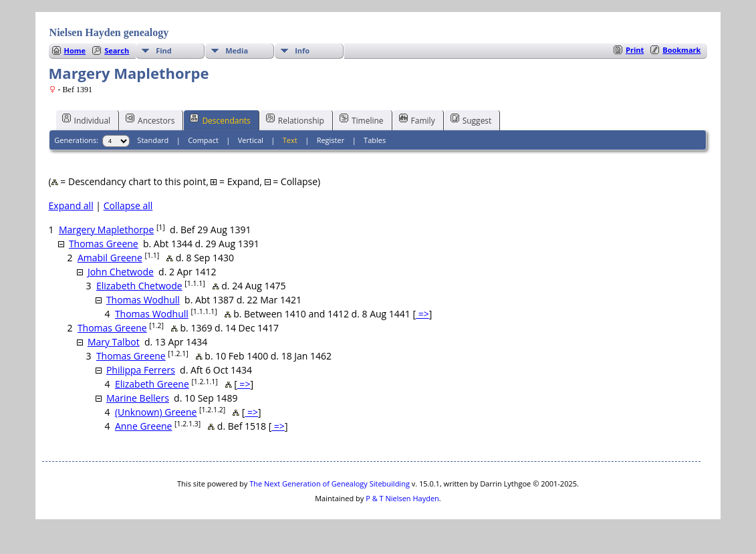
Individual (87, 120)
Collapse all (128, 205)
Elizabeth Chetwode (139, 286)
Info (302, 50)
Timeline (362, 120)
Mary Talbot (114, 342)
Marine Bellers (138, 398)
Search (117, 50)
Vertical (251, 140)
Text (290, 140)
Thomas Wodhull (143, 300)
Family (417, 120)
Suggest (471, 120)
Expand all (71, 205)
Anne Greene (144, 426)
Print (635, 50)
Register (331, 140)
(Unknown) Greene (156, 412)
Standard (153, 140)
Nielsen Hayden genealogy (109, 32)
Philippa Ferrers (141, 370)
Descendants (220, 120)
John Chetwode (121, 272)
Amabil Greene (110, 258)
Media (237, 50)
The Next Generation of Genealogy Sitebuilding (330, 483)
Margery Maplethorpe (106, 230)
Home (75, 50)
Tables (375, 140)
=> (422, 314)
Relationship (295, 120)
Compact (203, 140)
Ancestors (150, 120)
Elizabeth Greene (152, 384)
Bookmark (681, 50)
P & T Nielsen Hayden (402, 498)
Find (164, 50)
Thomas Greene (104, 244)
